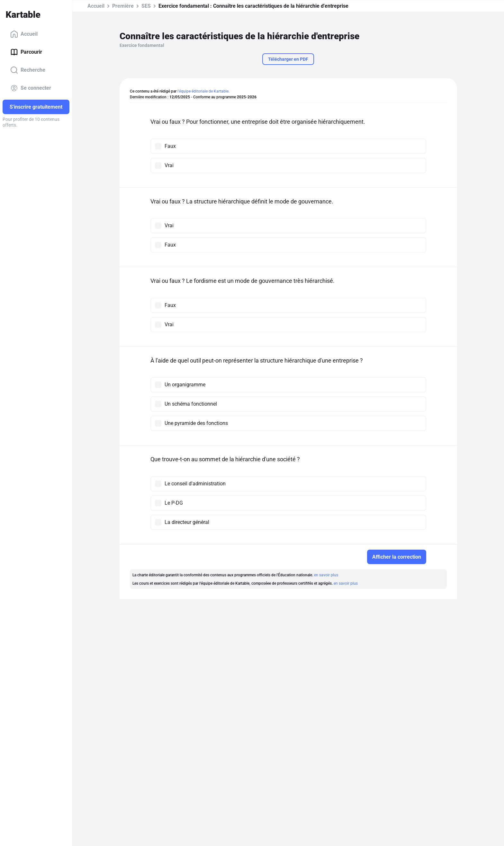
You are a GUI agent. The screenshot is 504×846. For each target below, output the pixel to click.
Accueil (24, 34)
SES (146, 6)
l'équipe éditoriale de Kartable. (203, 91)
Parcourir (26, 52)
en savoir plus (326, 575)
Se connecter (31, 88)
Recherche (28, 70)
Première (123, 6)
